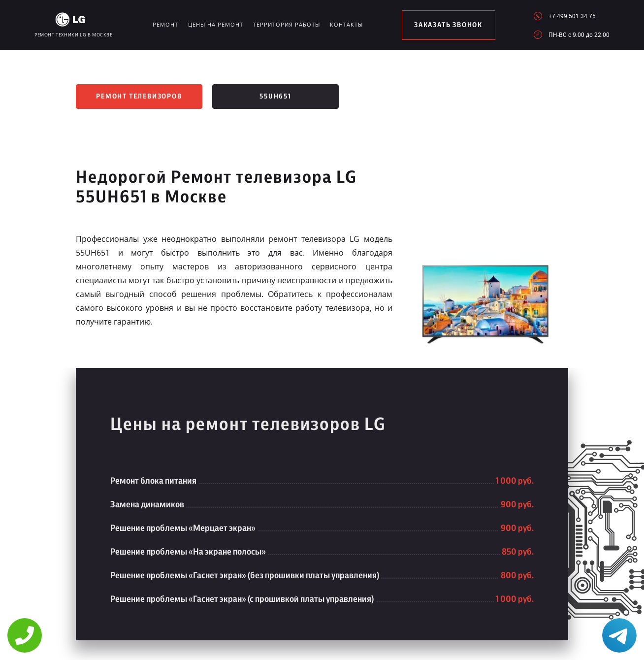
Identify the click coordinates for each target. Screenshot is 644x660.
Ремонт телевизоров (139, 97)
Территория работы (287, 24)
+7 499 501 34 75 (572, 16)
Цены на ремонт (216, 24)
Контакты (346, 24)
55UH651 (275, 97)
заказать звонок (448, 25)
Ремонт (165, 24)
